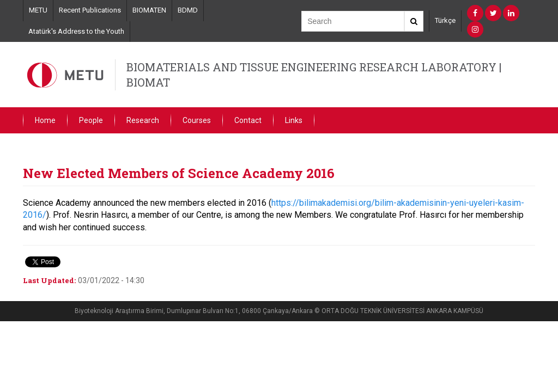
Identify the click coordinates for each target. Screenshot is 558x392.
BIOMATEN (149, 10)
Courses (197, 120)
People (91, 120)
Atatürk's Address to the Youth (76, 31)
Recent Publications (90, 10)
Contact (248, 120)
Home (45, 120)
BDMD (188, 10)
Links (294, 120)
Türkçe (445, 20)
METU (38, 10)
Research (143, 120)
